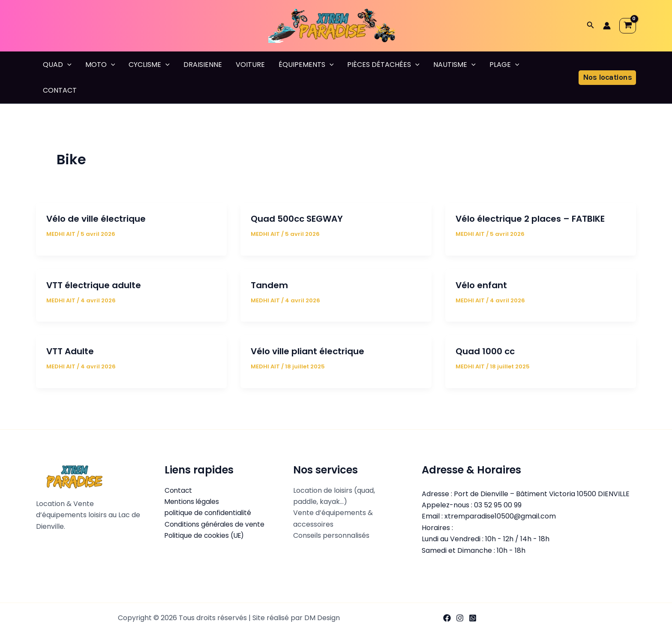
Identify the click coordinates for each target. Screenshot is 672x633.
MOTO (100, 65)
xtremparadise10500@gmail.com (500, 516)
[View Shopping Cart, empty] (628, 26)
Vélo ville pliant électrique (307, 351)
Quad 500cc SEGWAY (297, 219)
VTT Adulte (70, 351)
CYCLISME (149, 65)
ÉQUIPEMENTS (306, 65)
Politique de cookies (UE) (206, 535)
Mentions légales (193, 502)
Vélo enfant (481, 285)
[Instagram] (460, 618)
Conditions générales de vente (216, 524)
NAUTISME (454, 65)
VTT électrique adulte (94, 285)
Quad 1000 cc (485, 351)
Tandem (269, 285)
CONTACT (60, 90)
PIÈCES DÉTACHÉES (383, 65)
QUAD (57, 65)
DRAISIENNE (203, 65)
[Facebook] (447, 618)
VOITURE (250, 65)
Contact (179, 490)
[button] (591, 26)
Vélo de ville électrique (96, 219)
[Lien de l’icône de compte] (607, 26)
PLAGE (504, 65)
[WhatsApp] (473, 618)
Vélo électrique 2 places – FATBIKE (530, 219)
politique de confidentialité (209, 513)
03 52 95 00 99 (498, 505)
